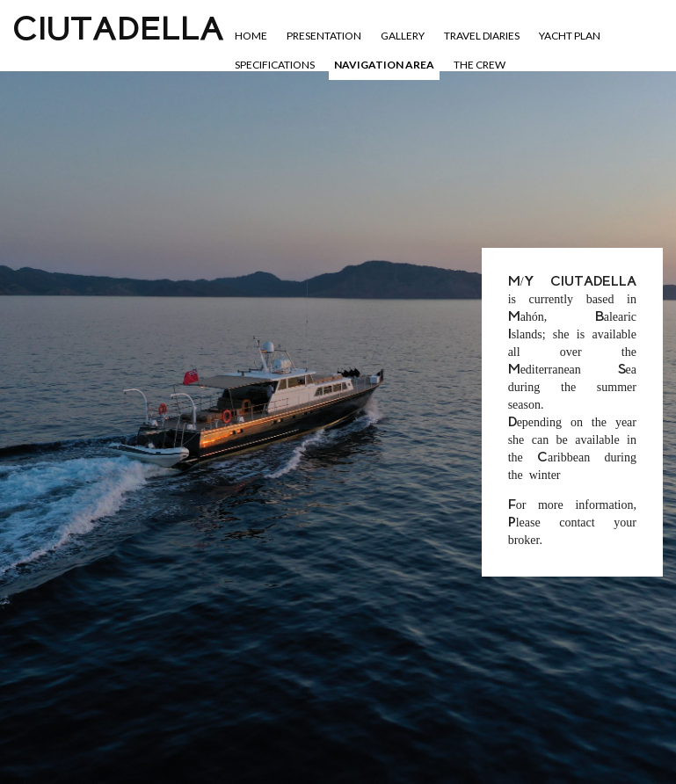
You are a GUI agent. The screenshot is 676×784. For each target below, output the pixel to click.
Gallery (403, 36)
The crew (480, 65)
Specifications (275, 65)
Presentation (324, 36)
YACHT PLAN (570, 36)
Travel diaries (482, 36)
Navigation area (384, 65)
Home (251, 36)
